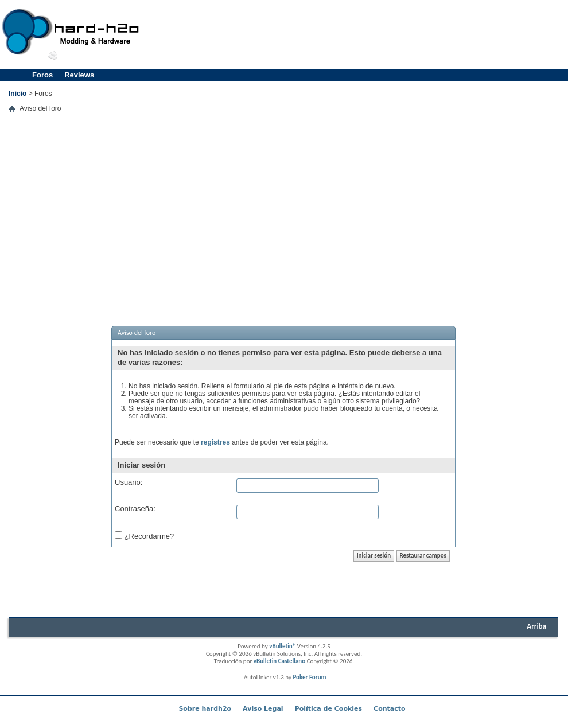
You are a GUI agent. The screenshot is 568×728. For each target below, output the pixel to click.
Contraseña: (135, 509)
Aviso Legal (263, 709)
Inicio (17, 94)
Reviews (79, 75)
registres (215, 442)
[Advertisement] (284, 213)
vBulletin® (282, 646)
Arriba (536, 626)
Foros (42, 75)
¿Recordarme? (144, 536)
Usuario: (129, 482)
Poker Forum (309, 677)
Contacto (389, 709)
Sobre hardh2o (205, 709)
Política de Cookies (328, 709)
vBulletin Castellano (279, 661)
